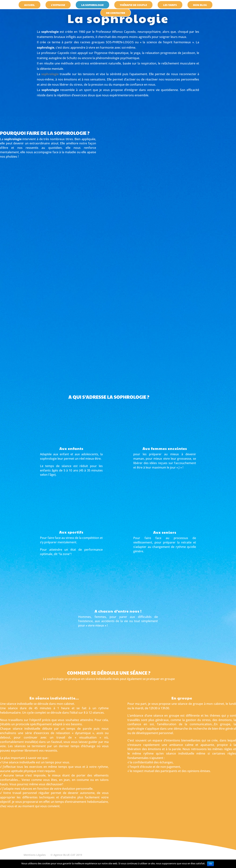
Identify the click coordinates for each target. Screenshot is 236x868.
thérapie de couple (133, 5)
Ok (210, 864)
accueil (29, 5)
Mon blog (200, 5)
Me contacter (116, 13)
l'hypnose (58, 5)
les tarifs (170, 5)
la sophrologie (92, 5)
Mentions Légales (35, 855)
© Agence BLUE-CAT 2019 (66, 855)
